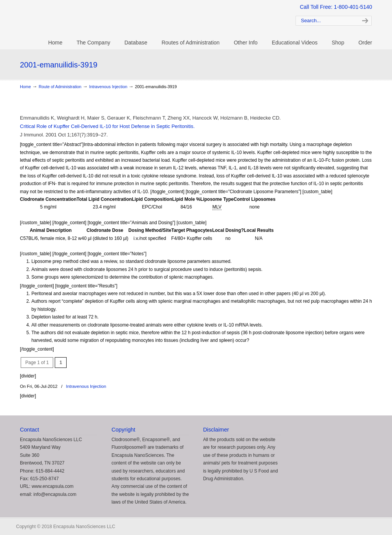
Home (25, 87)
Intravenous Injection (108, 87)
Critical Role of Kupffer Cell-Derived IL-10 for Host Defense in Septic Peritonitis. (107, 126)
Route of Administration (60, 87)
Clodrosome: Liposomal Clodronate (146, 20)
